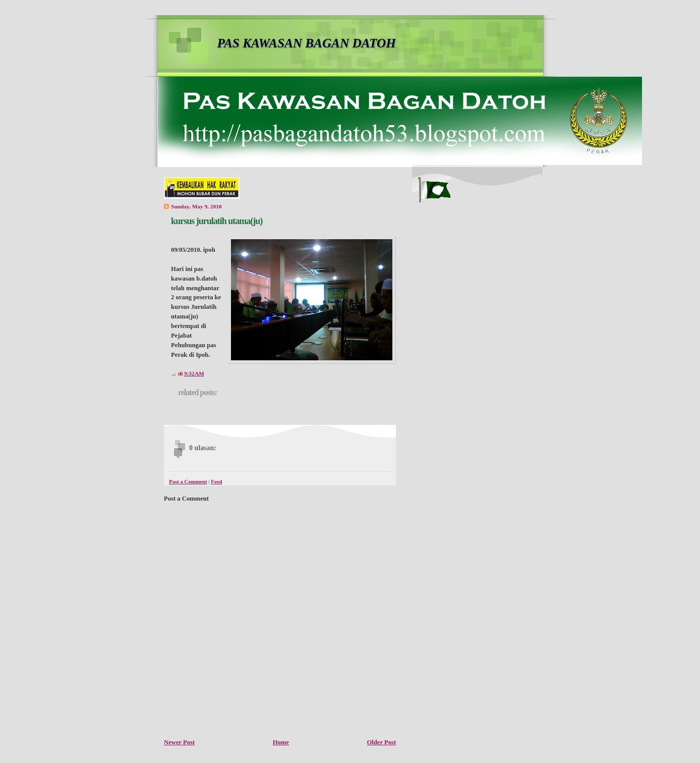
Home (281, 742)
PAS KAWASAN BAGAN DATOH (307, 43)
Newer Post (179, 742)
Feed (216, 481)
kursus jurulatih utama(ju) (217, 221)
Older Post (382, 742)
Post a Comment (188, 481)
